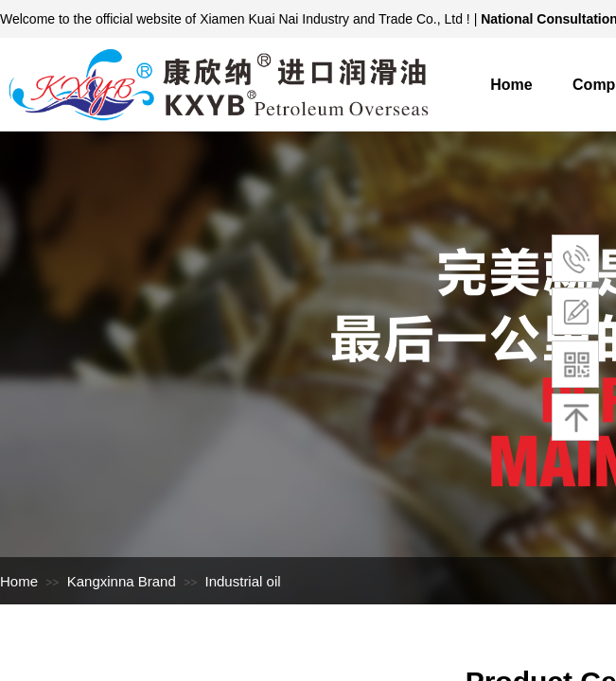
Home (511, 85)
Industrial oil (243, 581)
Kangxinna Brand (122, 581)
